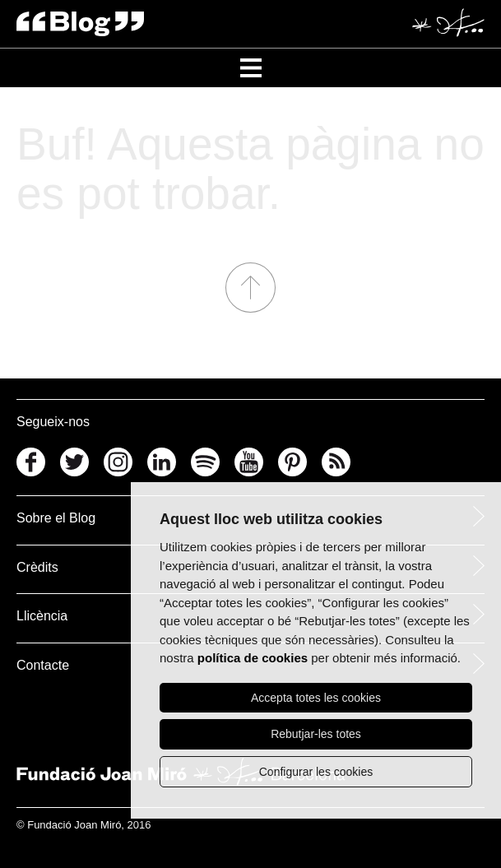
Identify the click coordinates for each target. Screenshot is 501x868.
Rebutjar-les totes (316, 734)
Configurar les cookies (316, 772)
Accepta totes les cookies (316, 698)
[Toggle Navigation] (251, 68)
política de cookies (253, 658)
